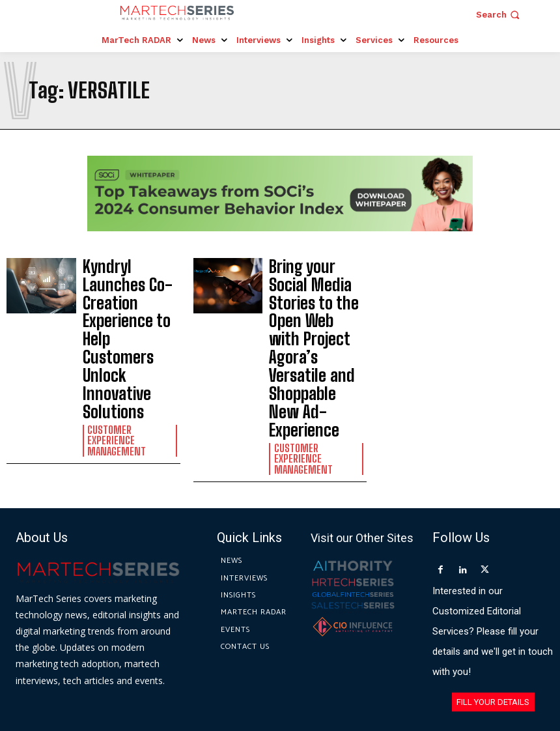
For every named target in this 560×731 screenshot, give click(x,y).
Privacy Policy (398, 671)
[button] (499, 15)
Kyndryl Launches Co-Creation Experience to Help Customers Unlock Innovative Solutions (132, 286)
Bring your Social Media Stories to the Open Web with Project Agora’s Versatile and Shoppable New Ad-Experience (318, 292)
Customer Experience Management (127, 328)
